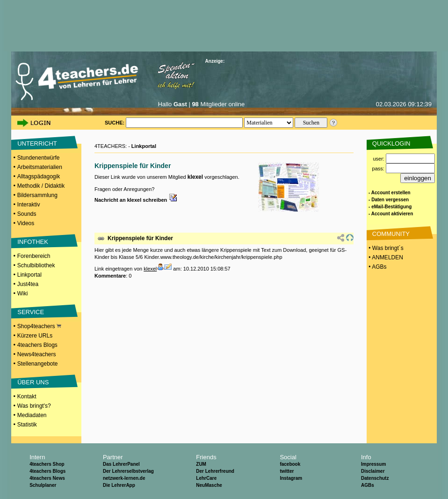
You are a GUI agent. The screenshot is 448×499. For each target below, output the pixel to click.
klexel (195, 177)
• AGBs (377, 267)
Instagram (291, 478)
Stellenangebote (38, 364)
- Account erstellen (390, 193)
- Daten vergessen (389, 200)
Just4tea (28, 284)
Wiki (23, 294)
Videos (26, 223)
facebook (290, 464)
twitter (287, 471)
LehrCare (206, 478)
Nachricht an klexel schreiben (136, 200)
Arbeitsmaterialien (40, 167)
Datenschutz (375, 478)
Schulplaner (43, 485)
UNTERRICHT (37, 143)
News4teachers (37, 354)
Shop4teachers (39, 326)
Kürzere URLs (35, 336)
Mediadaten (32, 415)
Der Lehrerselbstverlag (128, 471)
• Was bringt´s (385, 248)
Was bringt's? (34, 406)
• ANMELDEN (385, 257)
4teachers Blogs (37, 345)
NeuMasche (209, 485)
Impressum (373, 464)
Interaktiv (29, 205)
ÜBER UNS (33, 382)
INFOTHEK (33, 242)
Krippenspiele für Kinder (140, 238)
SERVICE (31, 312)
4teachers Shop (47, 464)
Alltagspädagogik (39, 176)
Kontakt (27, 396)
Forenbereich (34, 256)
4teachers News (47, 478)
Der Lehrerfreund (215, 471)
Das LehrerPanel (121, 464)
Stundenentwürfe (39, 158)
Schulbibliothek (36, 265)
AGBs (368, 485)
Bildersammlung (37, 195)
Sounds (27, 214)
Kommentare (110, 276)
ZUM (201, 464)
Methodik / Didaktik (41, 186)
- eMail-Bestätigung (390, 207)
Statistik (27, 425)
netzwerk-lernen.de (124, 478)
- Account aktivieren (391, 214)
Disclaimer (373, 471)
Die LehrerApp (119, 485)
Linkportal (29, 275)
